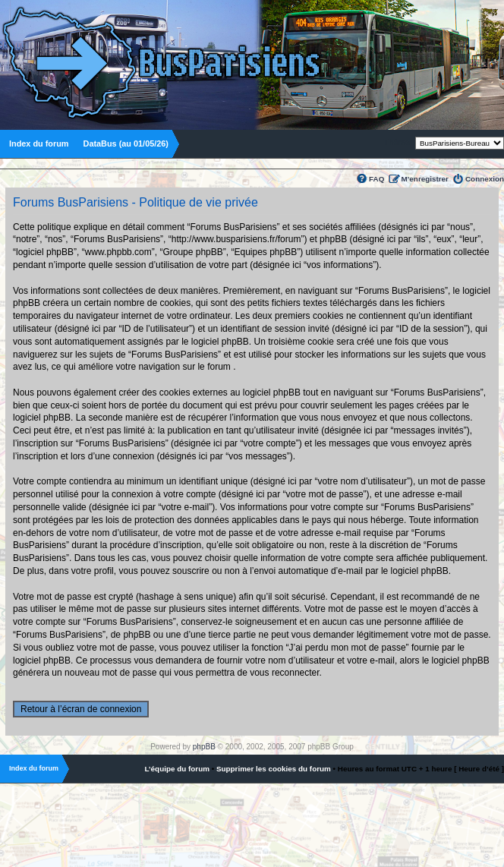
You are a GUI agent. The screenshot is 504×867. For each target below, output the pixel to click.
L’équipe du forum (177, 769)
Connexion (485, 179)
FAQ (376, 179)
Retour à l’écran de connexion (81, 709)
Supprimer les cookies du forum (274, 769)
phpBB (204, 747)
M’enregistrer (425, 179)
